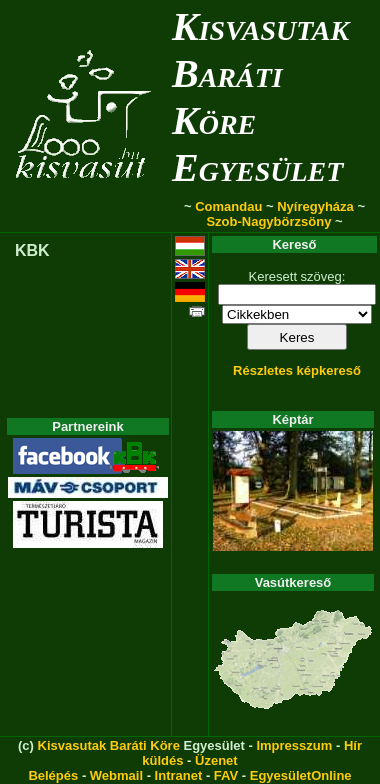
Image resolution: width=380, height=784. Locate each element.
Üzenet (216, 760)
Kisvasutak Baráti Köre (109, 745)
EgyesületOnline (301, 775)
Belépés (53, 775)
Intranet (179, 775)
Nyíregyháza (315, 206)
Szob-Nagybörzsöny (268, 221)
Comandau (228, 206)
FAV (226, 775)
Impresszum (294, 745)
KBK (32, 250)
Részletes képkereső (297, 370)
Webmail (116, 775)
